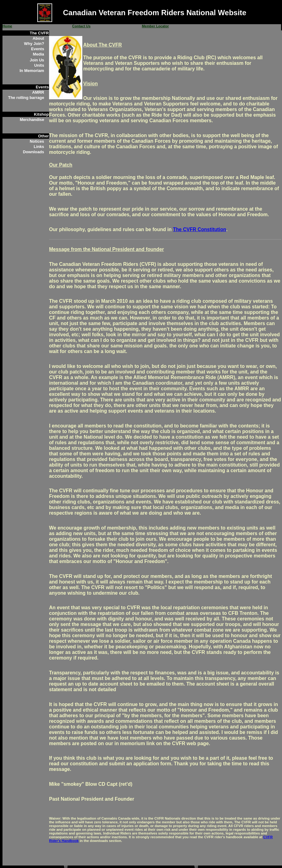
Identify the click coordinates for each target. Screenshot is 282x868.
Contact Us (81, 26)
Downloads (34, 152)
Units (39, 65)
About (38, 38)
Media (39, 54)
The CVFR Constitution (200, 229)
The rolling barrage (26, 98)
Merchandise (32, 120)
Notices (37, 141)
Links (39, 147)
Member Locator (155, 26)
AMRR (38, 92)
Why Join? (34, 44)
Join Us (37, 60)
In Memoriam (32, 71)
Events (38, 49)
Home (7, 26)
